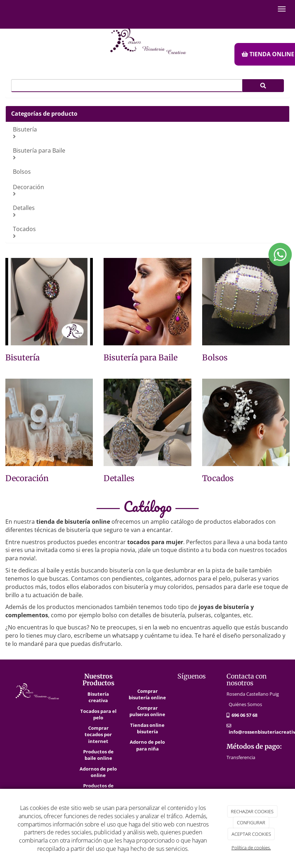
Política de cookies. (251, 848)
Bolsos (22, 172)
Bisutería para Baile (148, 154)
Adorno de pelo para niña (147, 745)
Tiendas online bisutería (147, 728)
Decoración (148, 190)
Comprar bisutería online (147, 694)
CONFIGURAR (251, 823)
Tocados (148, 232)
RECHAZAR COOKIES (252, 811)
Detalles (148, 211)
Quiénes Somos (245, 704)
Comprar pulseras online (147, 711)
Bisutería (148, 132)
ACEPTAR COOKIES (251, 834)
